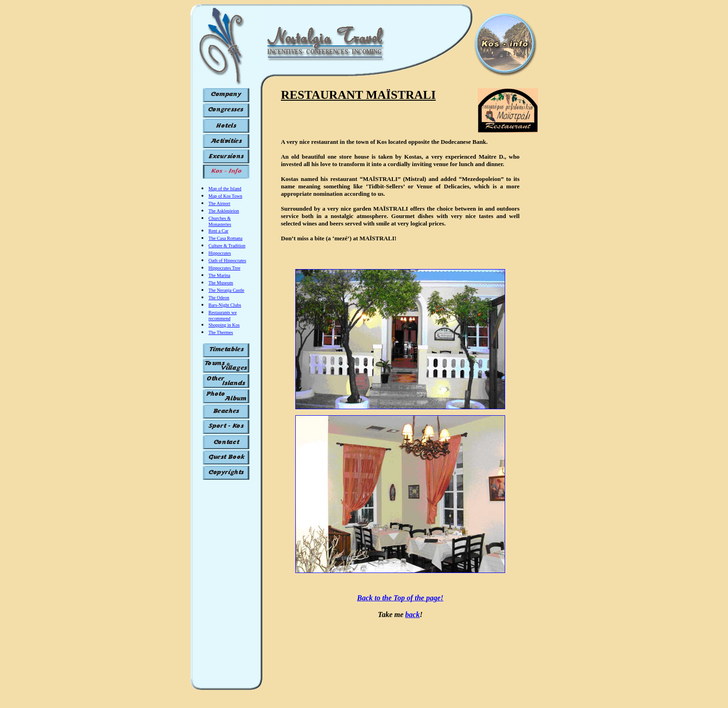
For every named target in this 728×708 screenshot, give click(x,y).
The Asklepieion (224, 211)
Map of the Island (225, 189)
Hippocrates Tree (224, 268)
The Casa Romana (225, 238)
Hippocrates (220, 253)
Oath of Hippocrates (227, 261)
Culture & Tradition (227, 246)
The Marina (219, 275)
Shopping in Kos (224, 325)
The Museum (221, 283)
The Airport (219, 203)
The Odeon (219, 298)
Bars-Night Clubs (225, 305)
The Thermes (221, 332)
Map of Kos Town (225, 196)
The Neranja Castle (226, 290)
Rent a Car (218, 231)
